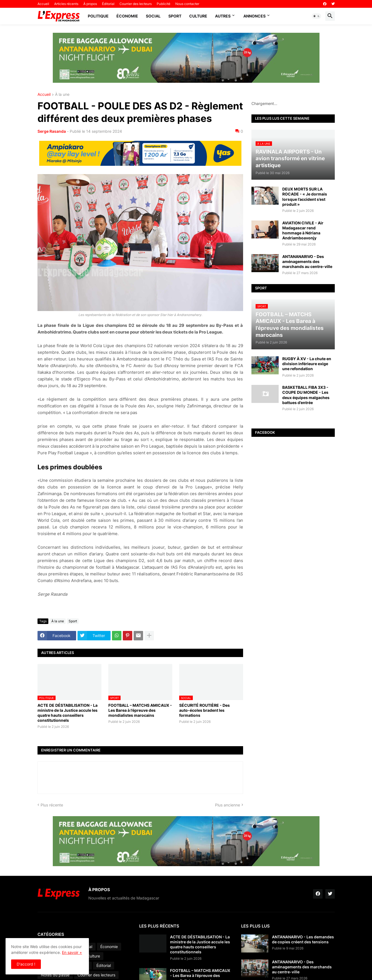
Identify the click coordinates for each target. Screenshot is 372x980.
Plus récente (52, 805)
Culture (198, 16)
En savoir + (72, 952)
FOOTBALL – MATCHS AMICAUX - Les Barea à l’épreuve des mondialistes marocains (140, 710)
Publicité (163, 4)
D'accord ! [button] (26, 964)
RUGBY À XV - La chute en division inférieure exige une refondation (307, 364)
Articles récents (66, 4)
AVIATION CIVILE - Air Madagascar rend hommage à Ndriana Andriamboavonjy (303, 230)
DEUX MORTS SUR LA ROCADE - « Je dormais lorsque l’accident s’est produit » (305, 197)
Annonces (254, 16)
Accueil (43, 4)
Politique (98, 16)
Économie (127, 16)
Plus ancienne (228, 805)
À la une (62, 95)
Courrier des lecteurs (136, 4)
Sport (175, 16)
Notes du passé (55, 975)
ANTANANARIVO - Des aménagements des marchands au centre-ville (307, 261)
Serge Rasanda (52, 131)
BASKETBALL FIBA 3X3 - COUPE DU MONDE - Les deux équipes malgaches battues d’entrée (306, 395)
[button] (316, 16)
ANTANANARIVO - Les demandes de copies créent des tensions (303, 939)
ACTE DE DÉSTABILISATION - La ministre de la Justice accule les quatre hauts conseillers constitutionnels (68, 713)
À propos (90, 4)
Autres (223, 16)
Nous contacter (187, 4)
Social (153, 16)
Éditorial (108, 4)
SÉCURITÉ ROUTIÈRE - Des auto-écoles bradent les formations (204, 710)
